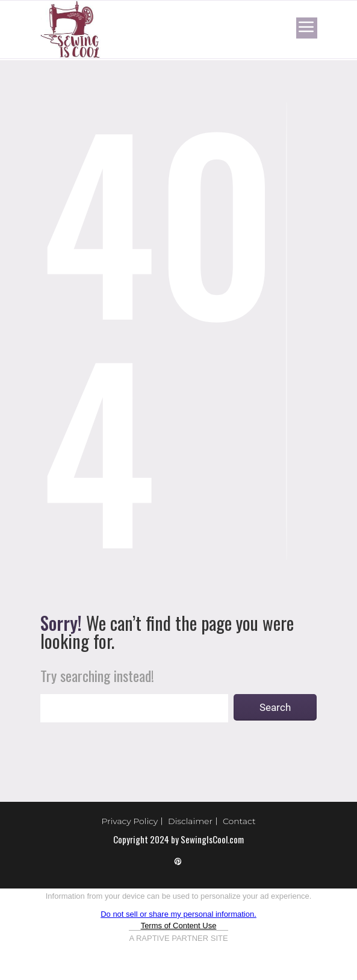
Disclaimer (190, 821)
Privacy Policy (130, 821)
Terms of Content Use (179, 926)
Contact (239, 821)
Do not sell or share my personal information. (178, 914)
